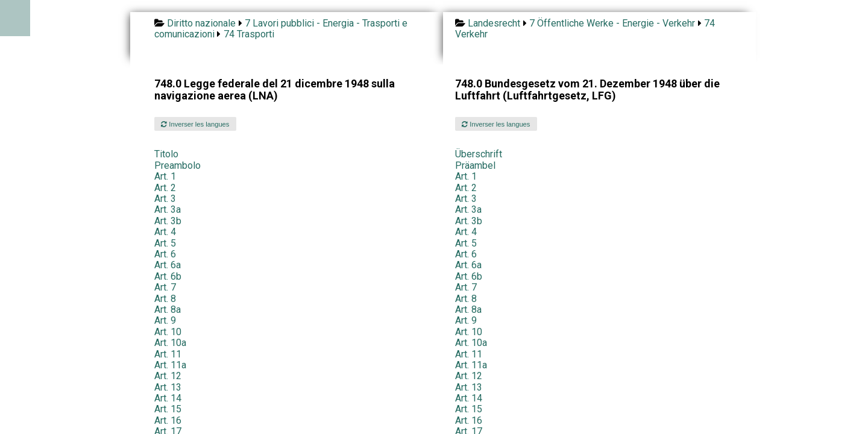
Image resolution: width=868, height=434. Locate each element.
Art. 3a (168, 209)
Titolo (166, 154)
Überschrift (479, 154)
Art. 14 (168, 398)
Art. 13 (168, 387)
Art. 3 (165, 199)
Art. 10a (170, 343)
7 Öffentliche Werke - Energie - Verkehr (612, 23)
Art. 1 (165, 176)
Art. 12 (168, 376)
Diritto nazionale (201, 23)
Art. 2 (165, 188)
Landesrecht (494, 23)
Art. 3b (168, 221)
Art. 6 (165, 254)
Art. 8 (165, 299)
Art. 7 (165, 287)
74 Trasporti (249, 34)
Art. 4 (165, 232)
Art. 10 (168, 332)
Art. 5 (165, 243)
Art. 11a (170, 365)
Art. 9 (165, 320)
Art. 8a (168, 310)
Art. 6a (168, 265)
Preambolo (178, 165)
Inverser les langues (195, 124)
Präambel (475, 165)
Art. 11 (168, 354)
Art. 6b (168, 276)
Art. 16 (168, 420)
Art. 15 (168, 409)
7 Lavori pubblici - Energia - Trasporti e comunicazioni (281, 29)
